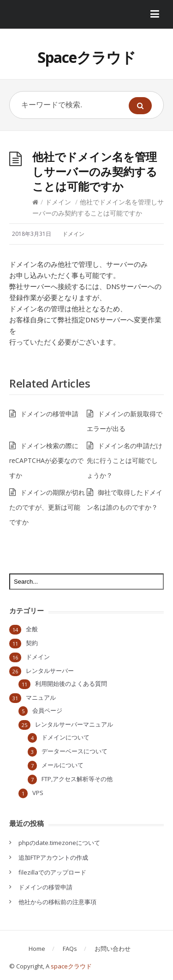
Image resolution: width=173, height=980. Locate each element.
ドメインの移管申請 (49, 414)
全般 (32, 629)
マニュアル (41, 697)
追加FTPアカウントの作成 (53, 857)
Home (37, 949)
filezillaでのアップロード (52, 872)
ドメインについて (66, 737)
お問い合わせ (113, 949)
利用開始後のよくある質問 (71, 684)
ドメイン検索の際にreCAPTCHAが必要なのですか (46, 460)
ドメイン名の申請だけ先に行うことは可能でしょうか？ (125, 460)
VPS (38, 793)
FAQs (70, 949)
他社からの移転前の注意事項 (57, 902)
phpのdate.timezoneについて (59, 843)
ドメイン (58, 202)
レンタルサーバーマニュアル (74, 724)
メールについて (63, 765)
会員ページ (47, 710)
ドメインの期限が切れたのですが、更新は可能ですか (47, 507)
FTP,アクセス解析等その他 (77, 779)
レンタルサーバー (50, 671)
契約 (32, 643)
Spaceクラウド (86, 57)
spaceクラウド (71, 966)
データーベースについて (75, 751)
